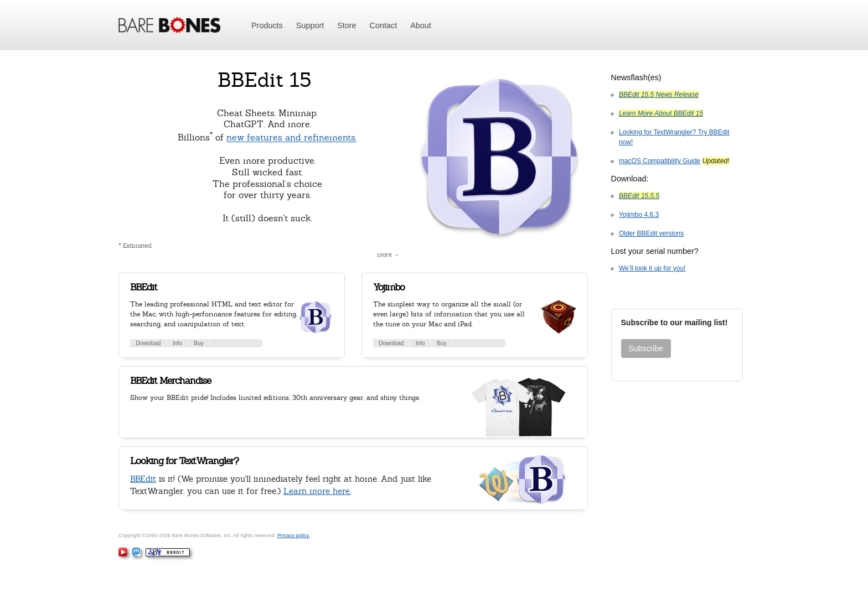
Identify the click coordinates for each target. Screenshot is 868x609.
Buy (199, 343)
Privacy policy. (294, 535)
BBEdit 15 (264, 80)
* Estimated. (136, 246)
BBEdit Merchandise (170, 381)
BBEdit (144, 287)
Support (310, 25)
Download (148, 343)
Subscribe (646, 348)
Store (347, 25)
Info (177, 343)
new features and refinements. (291, 138)
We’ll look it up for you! (652, 268)
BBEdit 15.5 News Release (659, 95)
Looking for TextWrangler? (184, 461)
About (421, 25)
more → (388, 254)
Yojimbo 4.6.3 (639, 215)
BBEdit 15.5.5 (639, 196)
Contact (384, 25)
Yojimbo (389, 287)
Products (267, 25)
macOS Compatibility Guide (660, 161)
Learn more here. (317, 491)
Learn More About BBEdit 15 (661, 113)
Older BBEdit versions (651, 233)
